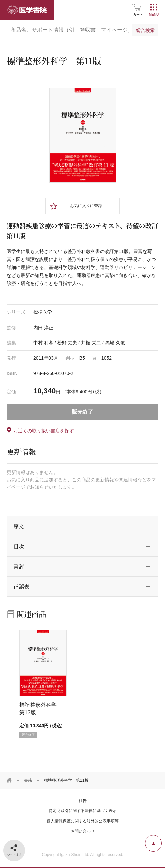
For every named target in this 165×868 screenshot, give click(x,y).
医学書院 (27, 10)
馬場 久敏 (115, 343)
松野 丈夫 (67, 343)
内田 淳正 (43, 328)
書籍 (28, 780)
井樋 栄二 (91, 343)
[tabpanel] (83, 135)
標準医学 (43, 312)
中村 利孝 (43, 343)
